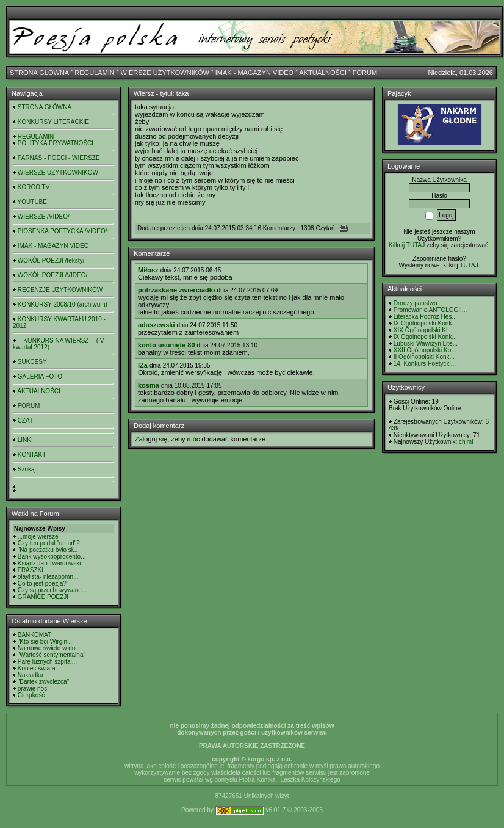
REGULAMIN (94, 73)
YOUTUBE (32, 202)
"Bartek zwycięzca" (43, 682)
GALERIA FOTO (40, 376)
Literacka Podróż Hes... (425, 317)
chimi (466, 442)
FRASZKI (31, 570)
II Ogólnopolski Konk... (424, 357)
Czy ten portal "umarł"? (49, 543)
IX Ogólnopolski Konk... (425, 323)
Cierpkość (31, 695)
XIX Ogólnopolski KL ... (425, 330)
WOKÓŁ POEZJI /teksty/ (51, 260)
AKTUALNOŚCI (323, 73)
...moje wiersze (38, 536)
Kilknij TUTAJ (407, 245)
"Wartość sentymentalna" (52, 655)
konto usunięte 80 (167, 345)
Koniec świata (37, 668)
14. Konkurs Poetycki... (425, 364)
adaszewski (157, 325)
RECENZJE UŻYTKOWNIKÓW (60, 290)
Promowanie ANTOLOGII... (430, 310)
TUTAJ (469, 265)
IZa (143, 365)
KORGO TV (34, 187)
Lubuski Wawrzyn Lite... (426, 343)
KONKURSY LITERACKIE (53, 122)
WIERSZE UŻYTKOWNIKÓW (165, 73)
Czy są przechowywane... (52, 590)
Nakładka (31, 675)
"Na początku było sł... (48, 550)
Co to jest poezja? (42, 583)
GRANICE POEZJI (43, 597)
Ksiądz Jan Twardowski (49, 563)
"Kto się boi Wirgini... (46, 641)
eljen (183, 228)
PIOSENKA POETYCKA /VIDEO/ (63, 231)
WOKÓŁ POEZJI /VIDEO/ (52, 275)
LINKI (25, 440)
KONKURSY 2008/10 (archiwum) (63, 304)
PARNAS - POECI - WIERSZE (59, 158)
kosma (149, 385)
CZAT (25, 420)
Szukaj (27, 469)
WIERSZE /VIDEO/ (44, 216)
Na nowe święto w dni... (50, 648)
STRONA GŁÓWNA (39, 73)
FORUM (365, 73)
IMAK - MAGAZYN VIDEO (254, 73)
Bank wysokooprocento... (52, 557)
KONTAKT (32, 455)
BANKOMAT (34, 635)
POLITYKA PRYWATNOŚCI (56, 143)
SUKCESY (32, 362)
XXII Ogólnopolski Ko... (425, 350)
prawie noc (32, 688)
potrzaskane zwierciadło (177, 290)
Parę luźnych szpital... (47, 662)
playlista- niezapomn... (48, 577)
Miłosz (148, 270)
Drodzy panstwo (416, 303)
